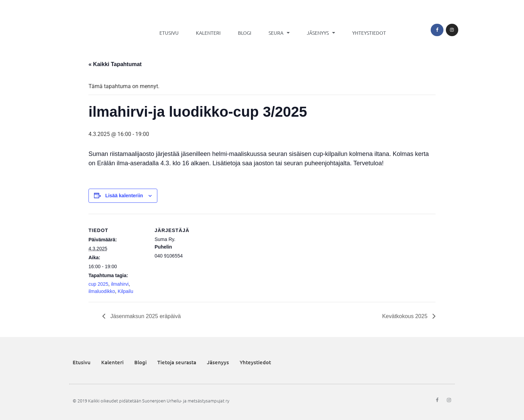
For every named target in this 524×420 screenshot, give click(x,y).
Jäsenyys (321, 33)
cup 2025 (98, 284)
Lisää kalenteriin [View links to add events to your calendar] (124, 196)
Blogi (245, 33)
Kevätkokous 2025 (406, 316)
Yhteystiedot (369, 33)
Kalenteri (208, 33)
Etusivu (169, 33)
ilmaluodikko (102, 291)
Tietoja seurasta (177, 362)
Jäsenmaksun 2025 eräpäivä (145, 316)
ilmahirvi (120, 284)
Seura (279, 33)
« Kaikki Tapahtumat (115, 64)
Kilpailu (125, 291)
